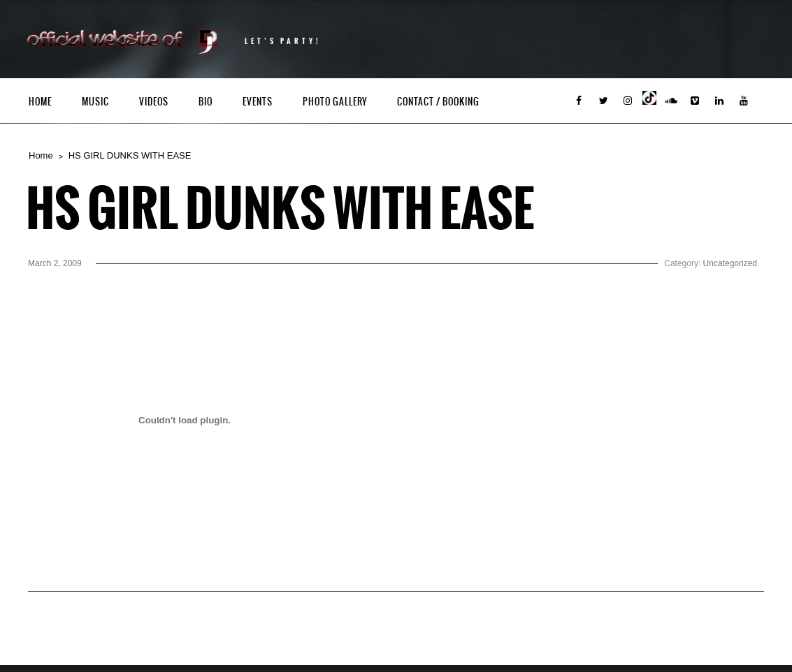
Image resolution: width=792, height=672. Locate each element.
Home (40, 102)
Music (95, 102)
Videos (154, 102)
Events (258, 102)
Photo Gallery (335, 102)
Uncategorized (730, 263)
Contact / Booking (438, 102)
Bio (206, 102)
